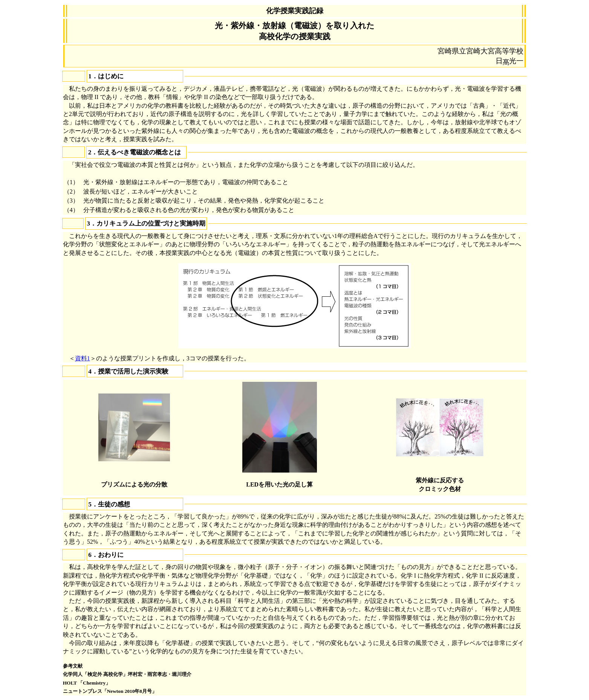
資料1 (83, 358)
